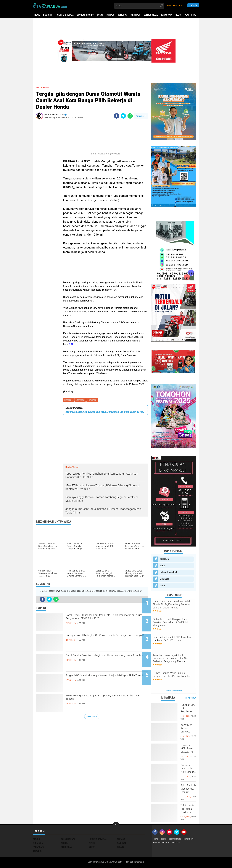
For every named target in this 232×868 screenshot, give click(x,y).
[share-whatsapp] (130, 116)
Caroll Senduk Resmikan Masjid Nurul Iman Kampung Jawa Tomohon (103, 659)
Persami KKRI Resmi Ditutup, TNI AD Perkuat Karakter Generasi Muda (188, 738)
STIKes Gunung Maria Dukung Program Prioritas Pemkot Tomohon (177, 666)
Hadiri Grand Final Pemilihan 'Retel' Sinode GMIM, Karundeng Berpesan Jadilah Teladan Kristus (177, 605)
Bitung (36, 826)
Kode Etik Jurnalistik (177, 830)
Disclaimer (193, 830)
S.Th (71, 344)
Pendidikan (67, 834)
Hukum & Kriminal (65, 15)
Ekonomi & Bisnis (85, 15)
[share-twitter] (123, 116)
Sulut (100, 15)
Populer (193, 6)
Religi (178, 15)
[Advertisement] (45, 167)
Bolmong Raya (151, 15)
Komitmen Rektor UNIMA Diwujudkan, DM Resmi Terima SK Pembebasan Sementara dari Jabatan (188, 718)
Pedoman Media (178, 826)
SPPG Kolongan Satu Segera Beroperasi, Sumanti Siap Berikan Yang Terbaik (100, 700)
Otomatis (81, 400)
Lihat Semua (92, 717)
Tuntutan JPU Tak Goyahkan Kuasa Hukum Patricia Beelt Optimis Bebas (188, 698)
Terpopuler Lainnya (173, 677)
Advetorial (190, 15)
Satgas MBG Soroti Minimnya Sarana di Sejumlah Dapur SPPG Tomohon (99, 679)
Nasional (48, 15)
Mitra (162, 586)
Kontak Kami (159, 830)
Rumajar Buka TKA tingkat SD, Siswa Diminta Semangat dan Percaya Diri (104, 639)
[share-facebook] (117, 116)
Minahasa (135, 15)
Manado (110, 15)
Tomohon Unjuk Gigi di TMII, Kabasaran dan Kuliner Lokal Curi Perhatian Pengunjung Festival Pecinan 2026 (177, 650)
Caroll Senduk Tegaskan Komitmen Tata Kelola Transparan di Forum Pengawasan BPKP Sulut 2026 (106, 622)
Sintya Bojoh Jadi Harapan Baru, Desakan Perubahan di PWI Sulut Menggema (176, 620)
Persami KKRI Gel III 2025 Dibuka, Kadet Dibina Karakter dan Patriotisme (188, 758)
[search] (139, 6)
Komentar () (141, 116)
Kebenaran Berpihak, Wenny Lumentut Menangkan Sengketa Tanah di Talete (105, 412)
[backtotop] (116, 812)
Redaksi (164, 826)
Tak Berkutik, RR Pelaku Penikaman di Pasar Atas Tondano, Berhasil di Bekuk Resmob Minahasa (188, 798)
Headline (69, 400)
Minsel (64, 830)
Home (37, 15)
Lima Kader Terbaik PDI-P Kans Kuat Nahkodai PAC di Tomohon (176, 635)
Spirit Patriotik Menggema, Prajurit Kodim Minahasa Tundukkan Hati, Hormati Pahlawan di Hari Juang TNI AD (188, 778)
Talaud (121, 834)
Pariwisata (167, 15)
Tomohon (122, 15)
